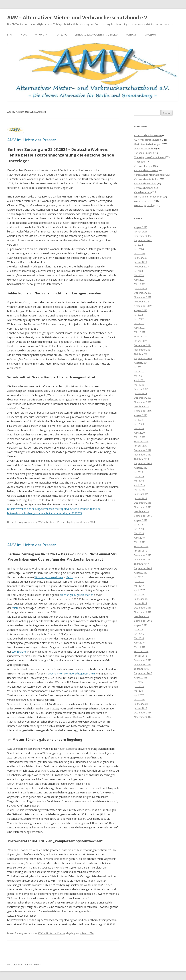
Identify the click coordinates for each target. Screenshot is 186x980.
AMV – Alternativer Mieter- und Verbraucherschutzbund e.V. (78, 17)
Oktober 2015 (141, 669)
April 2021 (139, 380)
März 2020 (140, 437)
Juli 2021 (138, 367)
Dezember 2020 (143, 398)
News (24, 35)
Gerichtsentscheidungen (148, 144)
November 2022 (143, 297)
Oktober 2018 (141, 511)
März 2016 (140, 647)
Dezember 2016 (143, 608)
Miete (15, 608)
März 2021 (140, 385)
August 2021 (141, 363)
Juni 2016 (139, 634)
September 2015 (143, 673)
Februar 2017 (141, 599)
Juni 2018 (139, 529)
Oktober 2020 (141, 406)
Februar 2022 (141, 337)
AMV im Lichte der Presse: (32, 140)
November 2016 (143, 612)
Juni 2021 (139, 371)
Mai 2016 (139, 638)
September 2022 (143, 306)
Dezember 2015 (143, 660)
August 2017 (141, 573)
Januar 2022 (140, 341)
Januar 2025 (140, 232)
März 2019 (140, 490)
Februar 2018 (141, 546)
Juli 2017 (138, 577)
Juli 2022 (138, 315)
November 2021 (143, 350)
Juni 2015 (139, 686)
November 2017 (143, 560)
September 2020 (143, 411)
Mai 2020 (139, 428)
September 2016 (143, 621)
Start (10, 35)
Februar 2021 (141, 389)
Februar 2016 (141, 651)
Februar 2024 (141, 258)
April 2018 (139, 538)
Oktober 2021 (141, 354)
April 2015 (139, 695)
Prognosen (140, 162)
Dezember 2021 (143, 345)
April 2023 (139, 280)
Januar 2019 (140, 498)
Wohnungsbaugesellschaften (76, 595)
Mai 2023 (139, 275)
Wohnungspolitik (143, 205)
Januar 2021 (140, 393)
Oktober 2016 (141, 616)
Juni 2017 (139, 581)
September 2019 (143, 463)
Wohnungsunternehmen (49, 577)
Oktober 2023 (141, 267)
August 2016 (141, 625)
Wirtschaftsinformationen (148, 197)
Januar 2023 (140, 288)
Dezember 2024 (143, 236)
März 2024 (140, 253)
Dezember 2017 (143, 555)
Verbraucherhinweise (146, 170)
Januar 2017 (140, 603)
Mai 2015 (139, 691)
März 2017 (140, 594)
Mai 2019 (139, 481)
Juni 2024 (139, 249)
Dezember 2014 (143, 713)
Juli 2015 (138, 682)
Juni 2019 (139, 476)
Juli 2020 (138, 420)
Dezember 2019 (143, 450)
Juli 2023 (138, 271)
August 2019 (141, 468)
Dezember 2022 (143, 293)
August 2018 (141, 520)
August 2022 (141, 310)
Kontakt (131, 35)
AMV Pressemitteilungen (147, 140)
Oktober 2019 (141, 459)
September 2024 (143, 240)
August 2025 (141, 227)
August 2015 (141, 678)
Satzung (62, 35)
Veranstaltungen (143, 166)
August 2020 (141, 415)
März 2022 (140, 332)
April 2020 (139, 433)
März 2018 (140, 542)
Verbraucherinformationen (149, 175)
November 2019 (143, 455)
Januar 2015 (140, 708)
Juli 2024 (138, 245)
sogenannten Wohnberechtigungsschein (71, 673)
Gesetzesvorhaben (145, 148)
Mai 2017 (139, 586)
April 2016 (139, 643)
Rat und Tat (42, 35)
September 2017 (143, 568)
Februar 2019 (141, 494)
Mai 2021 (139, 376)
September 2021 (143, 358)
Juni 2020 (139, 424)
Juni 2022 (139, 319)
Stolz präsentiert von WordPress (24, 965)
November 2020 (143, 402)
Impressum (150, 35)
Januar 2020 (140, 446)
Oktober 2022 (141, 302)
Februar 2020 (141, 441)
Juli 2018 (138, 525)
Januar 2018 (140, 551)
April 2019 (139, 485)
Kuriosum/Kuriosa (144, 153)
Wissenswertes (143, 201)
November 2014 (143, 717)
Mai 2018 (139, 533)
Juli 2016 (138, 629)
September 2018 (143, 516)
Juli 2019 (138, 472)
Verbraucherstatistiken (147, 179)
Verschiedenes (142, 192)
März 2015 (140, 699)
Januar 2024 (140, 262)
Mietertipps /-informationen (149, 157)
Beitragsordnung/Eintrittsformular (96, 35)
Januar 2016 (140, 656)
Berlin (70, 577)
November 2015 (143, 664)
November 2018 (143, 507)
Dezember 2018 (143, 503)
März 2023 (140, 284)
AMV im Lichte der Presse (51, 522)
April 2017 (139, 590)
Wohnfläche (19, 652)
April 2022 (139, 328)
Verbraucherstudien (145, 183)
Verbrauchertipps (144, 188)
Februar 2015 (141, 704)
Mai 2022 (139, 323)
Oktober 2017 (141, 564)
